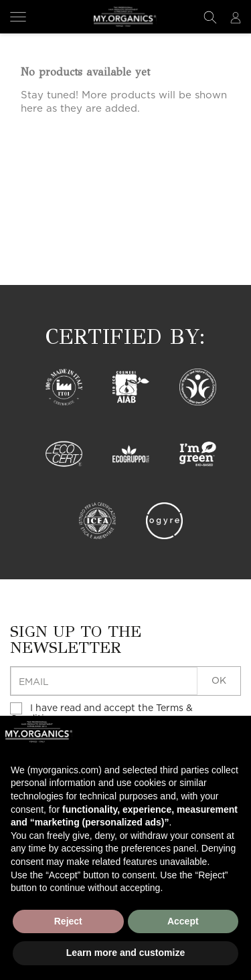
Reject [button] (68, 921)
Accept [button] (183, 921)
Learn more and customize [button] (125, 953)
